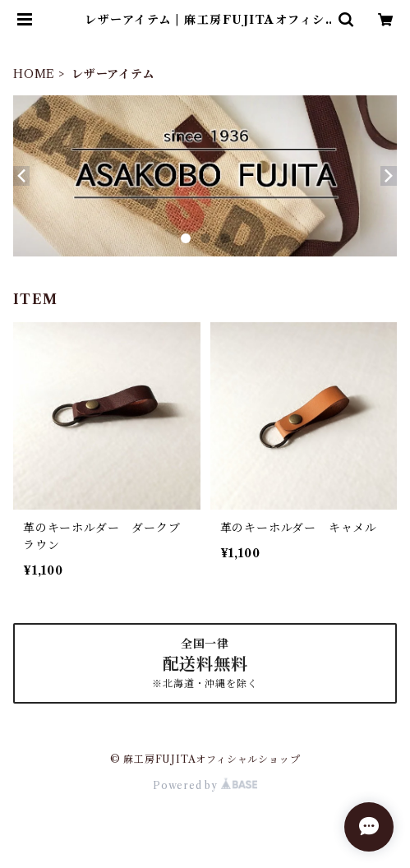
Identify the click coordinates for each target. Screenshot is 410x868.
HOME (34, 74)
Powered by (205, 785)
